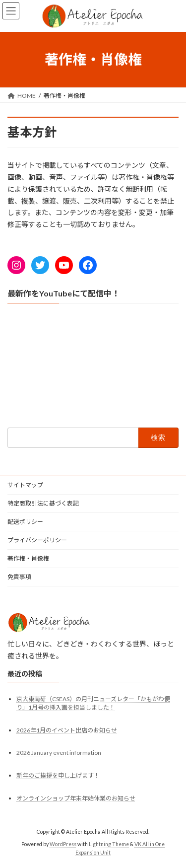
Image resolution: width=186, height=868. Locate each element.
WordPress (63, 844)
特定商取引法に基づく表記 (43, 503)
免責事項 (19, 577)
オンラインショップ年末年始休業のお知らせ (76, 798)
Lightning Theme (109, 844)
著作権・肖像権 (28, 558)
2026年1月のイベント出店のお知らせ (67, 730)
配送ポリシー (25, 522)
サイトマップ (25, 485)
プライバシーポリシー (37, 540)
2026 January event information (59, 752)
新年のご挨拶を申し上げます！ (58, 775)
